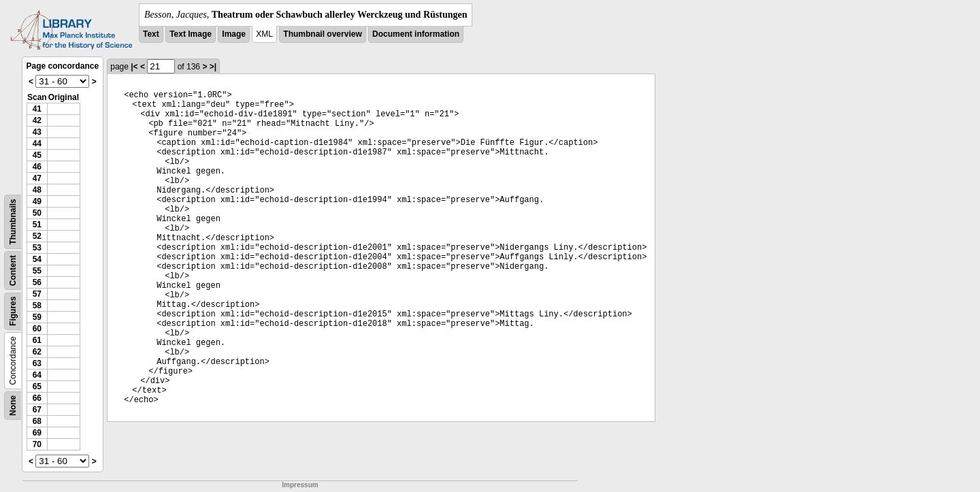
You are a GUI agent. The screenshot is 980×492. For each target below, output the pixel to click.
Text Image (191, 34)
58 (37, 306)
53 (37, 248)
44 (37, 144)
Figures (13, 311)
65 (37, 387)
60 (37, 329)
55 (37, 271)
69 (37, 433)
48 (37, 190)
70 (37, 444)
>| (213, 67)
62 (37, 352)
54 (37, 259)
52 (37, 236)
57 (37, 294)
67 (37, 410)
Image (234, 34)
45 (37, 155)
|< (134, 67)
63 (37, 363)
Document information (416, 34)
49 (37, 201)
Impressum (300, 485)
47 (37, 178)
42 (37, 120)
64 (37, 375)
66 (37, 398)
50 (37, 213)
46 (37, 167)
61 (37, 340)
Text (151, 34)
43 (37, 132)
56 (37, 282)
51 (37, 225)
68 (37, 421)
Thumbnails (13, 222)
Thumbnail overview (322, 34)
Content (13, 270)
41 (37, 109)
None (13, 406)
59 (37, 317)
